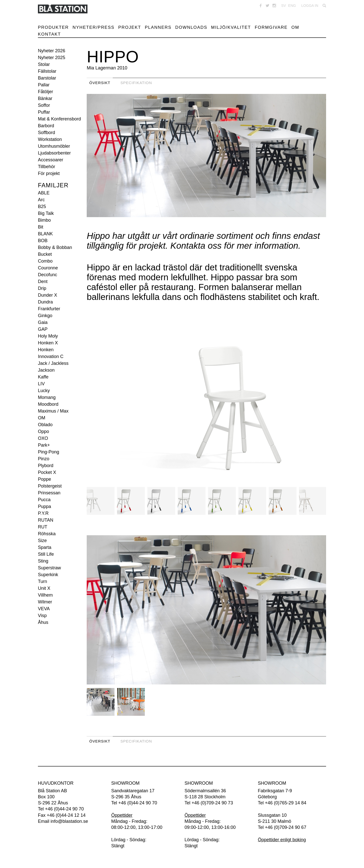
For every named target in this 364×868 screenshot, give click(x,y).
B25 (42, 207)
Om (295, 27)
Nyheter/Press (94, 27)
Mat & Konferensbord (59, 119)
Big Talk (46, 213)
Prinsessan (49, 493)
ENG (292, 6)
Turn (42, 581)
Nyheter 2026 (52, 51)
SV (283, 6)
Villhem (45, 595)
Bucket (45, 254)
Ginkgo (45, 316)
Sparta (45, 547)
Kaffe (43, 377)
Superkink (48, 575)
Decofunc (48, 275)
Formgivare (271, 27)
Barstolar (47, 78)
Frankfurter (49, 309)
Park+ (44, 445)
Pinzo (44, 459)
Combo (45, 261)
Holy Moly (48, 336)
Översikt (100, 83)
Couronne (48, 268)
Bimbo (44, 220)
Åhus (43, 622)
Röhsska (47, 534)
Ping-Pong (49, 452)
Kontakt (49, 34)
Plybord (46, 466)
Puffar (44, 112)
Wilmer (45, 602)
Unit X (44, 588)
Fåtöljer (45, 92)
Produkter (53, 27)
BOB (43, 241)
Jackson (46, 370)
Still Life (46, 554)
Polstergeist (50, 486)
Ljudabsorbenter (54, 153)
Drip (42, 288)
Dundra (45, 302)
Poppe (44, 479)
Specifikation (136, 83)
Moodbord (48, 404)
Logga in (310, 6)
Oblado (45, 425)
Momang (47, 397)
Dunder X (48, 295)
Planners (158, 27)
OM (42, 418)
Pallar (44, 85)
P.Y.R (43, 513)
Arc (41, 200)
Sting (43, 561)
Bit (41, 227)
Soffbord (47, 133)
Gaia (43, 322)
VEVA (44, 609)
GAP (43, 329)
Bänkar (45, 98)
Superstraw (49, 568)
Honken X (48, 343)
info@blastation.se (69, 821)
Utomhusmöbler (54, 146)
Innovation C (51, 356)
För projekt (49, 173)
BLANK (45, 234)
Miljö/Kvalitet (231, 27)
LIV (41, 384)
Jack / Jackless (53, 363)
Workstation (50, 139)
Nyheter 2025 (52, 58)
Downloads (191, 27)
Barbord (46, 126)
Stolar (44, 64)
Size (42, 541)
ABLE (44, 193)
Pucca (44, 500)
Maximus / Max (53, 411)
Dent (43, 282)
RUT (43, 527)
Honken (46, 350)
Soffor (44, 105)
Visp (42, 616)
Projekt (130, 27)
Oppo (43, 431)
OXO (43, 438)
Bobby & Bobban (55, 247)
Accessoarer (51, 160)
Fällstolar (47, 71)
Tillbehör (47, 167)
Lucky (44, 391)
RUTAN (46, 520)
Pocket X (47, 472)
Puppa (44, 506)
